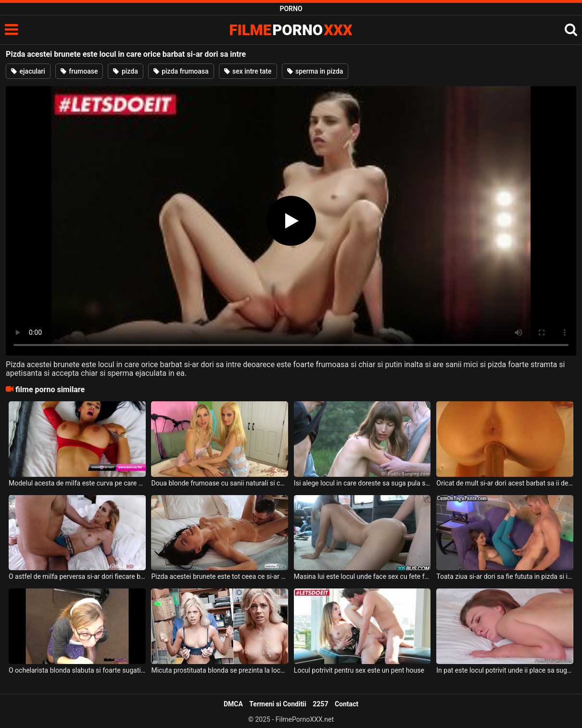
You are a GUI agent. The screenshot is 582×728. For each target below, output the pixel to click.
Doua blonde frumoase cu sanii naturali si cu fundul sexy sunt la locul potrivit (220, 483)
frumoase (79, 71)
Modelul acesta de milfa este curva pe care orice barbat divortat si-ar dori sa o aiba (77, 483)
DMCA (233, 704)
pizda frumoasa (181, 71)
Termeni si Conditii (278, 704)
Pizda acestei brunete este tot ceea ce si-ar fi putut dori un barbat (220, 576)
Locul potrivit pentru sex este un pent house (359, 670)
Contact (347, 704)
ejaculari (28, 71)
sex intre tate (248, 71)
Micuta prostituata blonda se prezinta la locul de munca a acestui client (220, 670)
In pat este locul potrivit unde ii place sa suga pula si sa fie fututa (505, 670)
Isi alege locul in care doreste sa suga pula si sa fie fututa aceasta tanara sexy (362, 483)
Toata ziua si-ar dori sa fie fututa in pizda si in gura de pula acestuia (505, 576)
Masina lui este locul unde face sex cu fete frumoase (362, 576)
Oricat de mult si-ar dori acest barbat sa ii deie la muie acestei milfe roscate (505, 483)
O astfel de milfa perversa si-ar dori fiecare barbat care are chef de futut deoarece (77, 576)
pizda (125, 71)
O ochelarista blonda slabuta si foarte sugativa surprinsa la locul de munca (77, 670)
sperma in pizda (315, 71)
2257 (320, 704)
